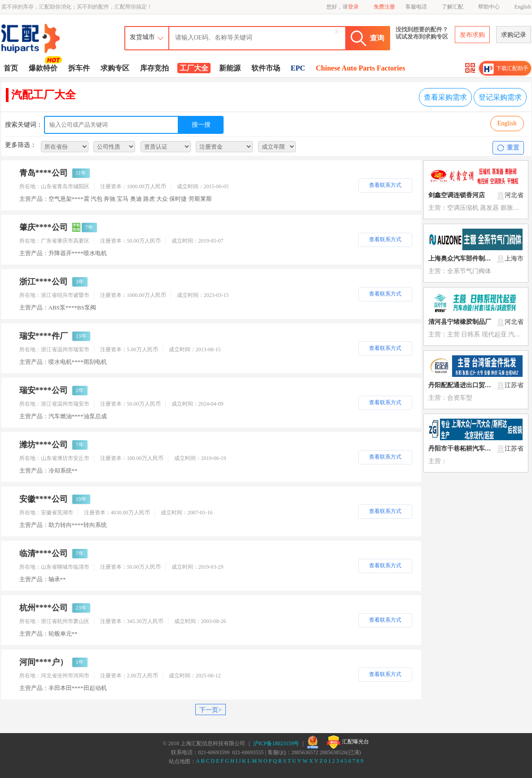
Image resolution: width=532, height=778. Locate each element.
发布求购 (472, 35)
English (523, 7)
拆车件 (79, 68)
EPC (298, 68)
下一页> (211, 710)
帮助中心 (489, 7)
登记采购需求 (500, 97)
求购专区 (115, 68)
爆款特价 (44, 67)
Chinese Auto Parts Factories (361, 68)
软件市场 (266, 68)
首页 (11, 68)
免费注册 (384, 7)
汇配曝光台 (348, 742)
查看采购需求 (445, 97)
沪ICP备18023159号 (276, 743)
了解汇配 (453, 7)
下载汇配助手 (506, 69)
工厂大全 (194, 68)
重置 (508, 148)
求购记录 (514, 35)
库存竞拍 (154, 68)
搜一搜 (201, 125)
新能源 (230, 68)
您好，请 (343, 7)
